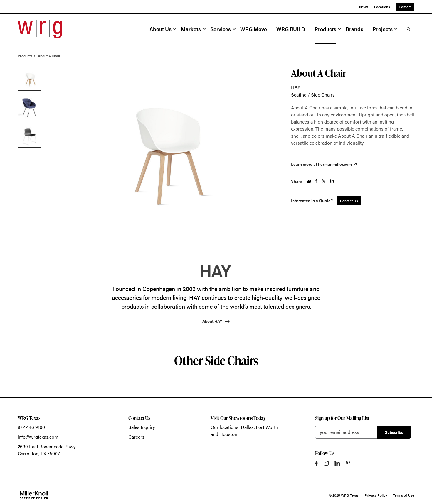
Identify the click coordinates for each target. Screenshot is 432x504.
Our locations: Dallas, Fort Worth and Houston (244, 431)
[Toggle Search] (409, 29)
